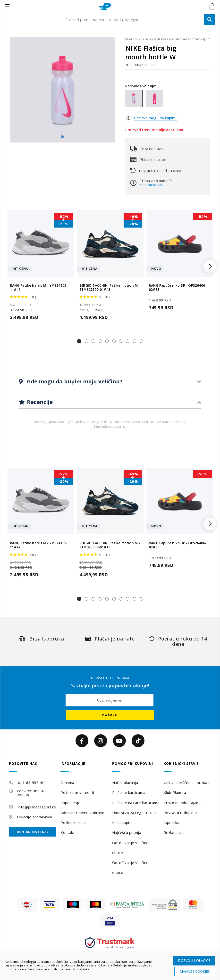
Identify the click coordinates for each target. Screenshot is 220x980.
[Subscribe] (110, 715)
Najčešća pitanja (127, 832)
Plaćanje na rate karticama (136, 803)
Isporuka (171, 822)
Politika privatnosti (77, 792)
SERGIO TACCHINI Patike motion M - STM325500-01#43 (110, 288)
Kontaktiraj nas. (151, 185)
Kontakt (68, 832)
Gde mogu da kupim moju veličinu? (74, 381)
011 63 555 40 (31, 782)
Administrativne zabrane (82, 813)
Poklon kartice (73, 822)
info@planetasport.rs (37, 807)
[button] (79, 341)
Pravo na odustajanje (183, 803)
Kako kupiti (122, 822)
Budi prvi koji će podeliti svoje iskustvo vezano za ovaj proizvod (168, 39)
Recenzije (39, 402)
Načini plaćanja (125, 782)
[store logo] (105, 7)
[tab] (110, 382)
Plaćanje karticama (129, 792)
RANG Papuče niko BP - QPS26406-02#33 (178, 288)
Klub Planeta (175, 792)
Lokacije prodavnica (35, 817)
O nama (67, 782)
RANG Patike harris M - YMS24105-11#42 (39, 288)
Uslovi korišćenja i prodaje (187, 782)
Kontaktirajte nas (33, 832)
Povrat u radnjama (180, 813)
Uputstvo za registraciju (134, 813)
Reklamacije (174, 832)
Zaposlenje (70, 803)
